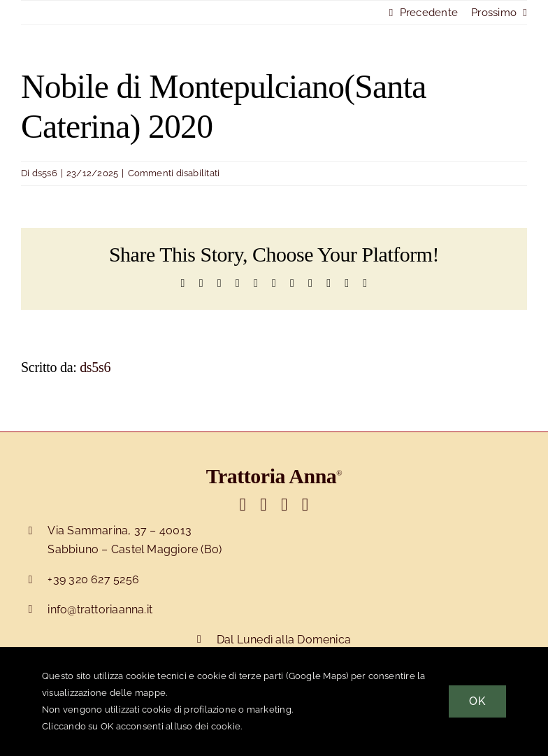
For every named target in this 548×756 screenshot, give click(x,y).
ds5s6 (45, 173)
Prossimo (494, 13)
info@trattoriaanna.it (100, 609)
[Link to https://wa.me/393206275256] (305, 505)
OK (477, 701)
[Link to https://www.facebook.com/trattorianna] (264, 505)
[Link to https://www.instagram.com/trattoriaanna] (284, 505)
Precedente (429, 13)
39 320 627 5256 (96, 579)
